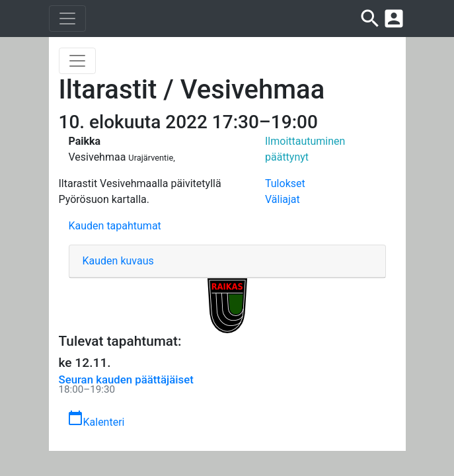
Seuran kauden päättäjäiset (126, 379)
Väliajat (283, 199)
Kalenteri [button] (96, 419)
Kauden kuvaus (118, 261)
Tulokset (285, 183)
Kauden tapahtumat (115, 226)
